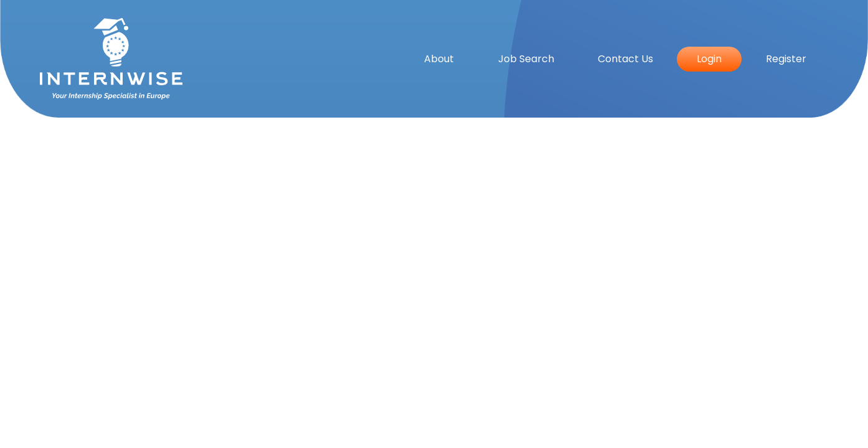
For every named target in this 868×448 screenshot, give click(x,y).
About (439, 59)
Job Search (526, 59)
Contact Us (625, 59)
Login (709, 59)
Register (786, 59)
